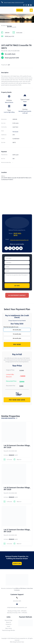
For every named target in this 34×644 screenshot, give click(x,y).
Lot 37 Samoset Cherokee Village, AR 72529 (17, 531)
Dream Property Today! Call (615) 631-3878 (14, 2)
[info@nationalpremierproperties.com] (17, 604)
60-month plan (17, 330)
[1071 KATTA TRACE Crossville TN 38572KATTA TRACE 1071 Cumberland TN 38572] (17, 196)
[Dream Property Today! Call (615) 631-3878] (2, 2)
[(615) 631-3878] (17, 598)
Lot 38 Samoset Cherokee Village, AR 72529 (17, 488)
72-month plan (17, 334)
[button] (31, 10)
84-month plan (17, 338)
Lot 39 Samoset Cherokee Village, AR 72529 (17, 446)
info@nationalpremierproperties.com (19, 240)
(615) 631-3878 (18, 234)
